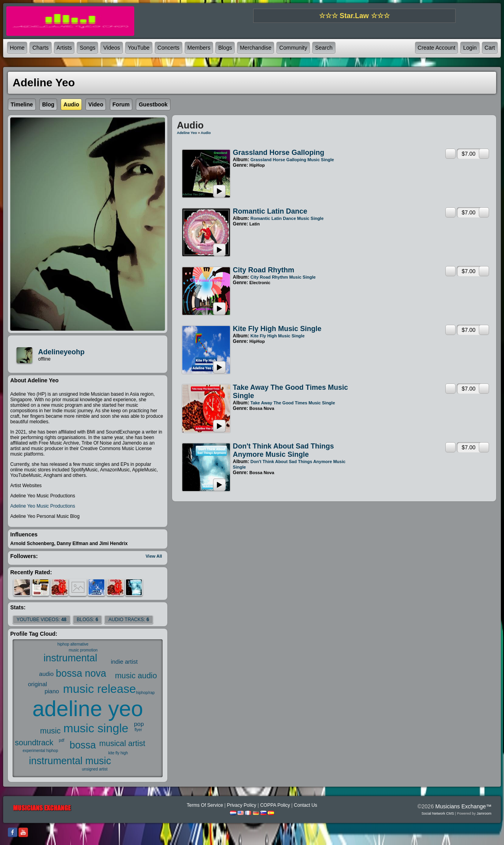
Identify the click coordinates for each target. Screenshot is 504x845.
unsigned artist (95, 769)
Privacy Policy (242, 805)
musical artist (122, 743)
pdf (61, 740)
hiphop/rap (145, 693)
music (50, 731)
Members (199, 48)
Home (17, 48)
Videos (112, 48)
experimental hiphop (40, 751)
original (37, 684)
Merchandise (256, 48)
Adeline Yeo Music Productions (43, 506)
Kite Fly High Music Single (277, 329)
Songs (87, 48)
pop (139, 724)
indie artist (124, 662)
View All (154, 556)
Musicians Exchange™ (463, 806)
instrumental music (70, 761)
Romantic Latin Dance (270, 211)
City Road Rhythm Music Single (283, 277)
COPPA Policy (275, 805)
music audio (136, 676)
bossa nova (81, 673)
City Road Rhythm (263, 270)
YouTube (139, 48)
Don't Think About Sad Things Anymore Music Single (283, 450)
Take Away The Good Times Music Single (293, 403)
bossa (83, 745)
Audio (206, 133)
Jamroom (484, 813)
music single (96, 728)
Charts (40, 48)
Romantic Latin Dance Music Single (287, 218)
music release (99, 689)
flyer (138, 730)
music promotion (83, 650)
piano (52, 691)
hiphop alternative (73, 644)
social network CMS (438, 813)
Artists (64, 48)
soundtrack (34, 743)
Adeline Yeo (187, 133)
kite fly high (118, 753)
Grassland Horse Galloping (278, 153)
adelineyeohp (61, 352)
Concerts (169, 48)
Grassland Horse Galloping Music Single (292, 160)
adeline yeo (88, 709)
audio (46, 674)
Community (293, 48)
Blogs (225, 48)
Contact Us (305, 805)
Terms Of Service (205, 805)
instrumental (70, 658)
